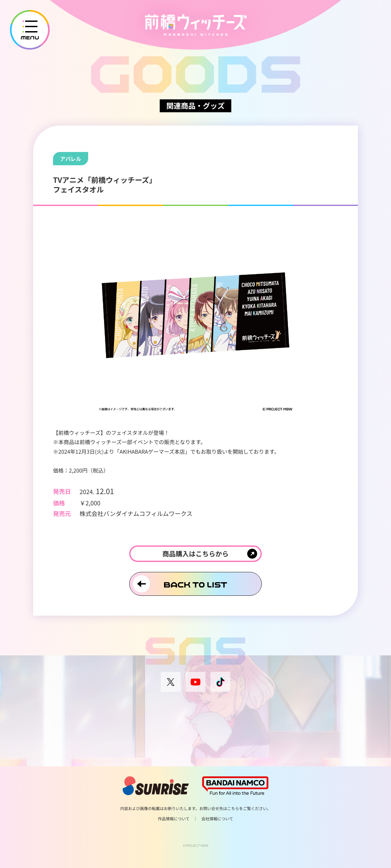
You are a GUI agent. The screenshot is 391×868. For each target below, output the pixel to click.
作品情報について (174, 819)
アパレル (71, 159)
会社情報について (217, 819)
